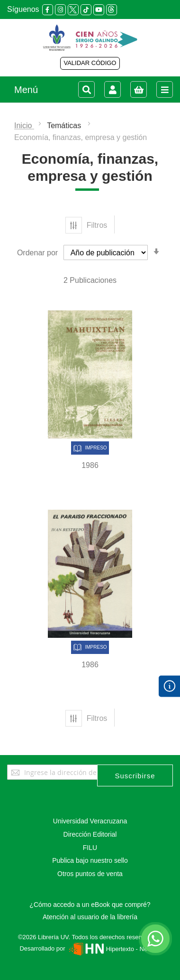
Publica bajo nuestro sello (90, 860)
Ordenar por (37, 253)
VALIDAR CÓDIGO (90, 63)
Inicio (24, 126)
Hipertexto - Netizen (113, 949)
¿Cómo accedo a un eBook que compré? (90, 905)
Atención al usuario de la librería (90, 917)
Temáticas (65, 126)
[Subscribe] (135, 775)
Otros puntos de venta (90, 874)
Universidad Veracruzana (90, 821)
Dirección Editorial (90, 834)
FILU (90, 848)
